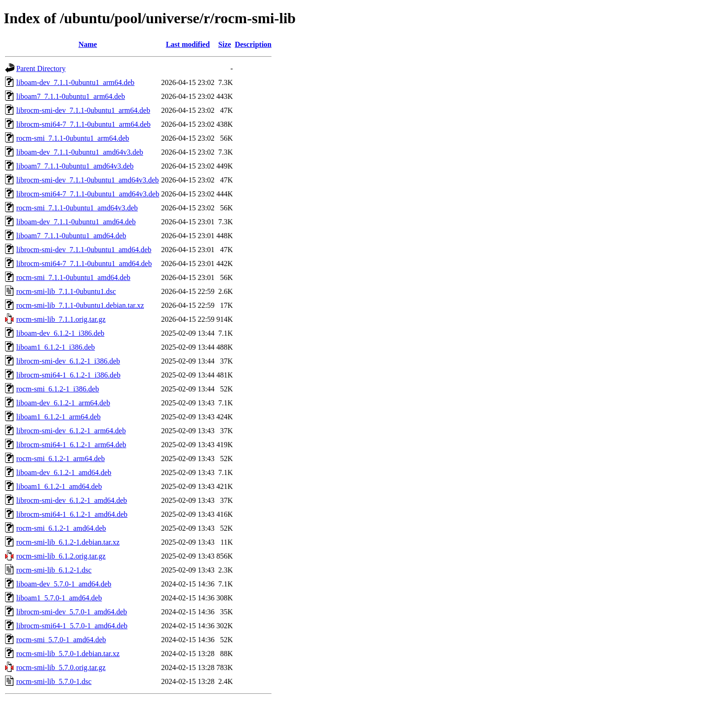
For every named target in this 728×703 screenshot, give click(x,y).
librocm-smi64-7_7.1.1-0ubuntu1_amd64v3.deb (88, 194)
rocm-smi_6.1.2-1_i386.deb (58, 389)
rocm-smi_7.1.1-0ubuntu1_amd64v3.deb (77, 208)
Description (253, 44)
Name (88, 44)
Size (225, 44)
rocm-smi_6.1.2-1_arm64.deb (61, 459)
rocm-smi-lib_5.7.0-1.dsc (54, 681)
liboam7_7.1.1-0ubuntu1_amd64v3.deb (75, 166)
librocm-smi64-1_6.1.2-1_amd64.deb (72, 514)
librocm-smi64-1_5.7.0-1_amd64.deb (72, 626)
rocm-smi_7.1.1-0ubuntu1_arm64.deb (73, 138)
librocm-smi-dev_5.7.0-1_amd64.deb (72, 612)
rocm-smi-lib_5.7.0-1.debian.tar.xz (68, 654)
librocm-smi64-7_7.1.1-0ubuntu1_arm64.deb (83, 124)
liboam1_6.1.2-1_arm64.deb (58, 417)
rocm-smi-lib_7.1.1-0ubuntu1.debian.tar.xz (80, 305)
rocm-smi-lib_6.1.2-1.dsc (54, 570)
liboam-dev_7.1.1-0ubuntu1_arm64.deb (75, 82)
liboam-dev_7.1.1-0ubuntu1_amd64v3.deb (80, 152)
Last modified (188, 44)
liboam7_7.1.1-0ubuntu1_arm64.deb (71, 96)
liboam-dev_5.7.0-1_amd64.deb (64, 584)
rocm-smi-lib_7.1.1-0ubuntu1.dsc (66, 291)
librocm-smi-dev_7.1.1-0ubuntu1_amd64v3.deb (88, 180)
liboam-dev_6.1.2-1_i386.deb (60, 333)
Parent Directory (41, 68)
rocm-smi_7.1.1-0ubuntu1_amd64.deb (73, 277)
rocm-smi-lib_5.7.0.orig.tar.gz (61, 667)
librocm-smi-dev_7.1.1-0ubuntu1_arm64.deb (83, 110)
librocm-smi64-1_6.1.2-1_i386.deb (68, 375)
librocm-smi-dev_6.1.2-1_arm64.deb (71, 431)
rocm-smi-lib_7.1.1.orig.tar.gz (61, 319)
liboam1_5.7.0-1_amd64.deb (59, 598)
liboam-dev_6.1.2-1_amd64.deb (64, 472)
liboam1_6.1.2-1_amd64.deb (59, 486)
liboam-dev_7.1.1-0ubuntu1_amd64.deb (76, 222)
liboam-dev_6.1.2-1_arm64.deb (63, 403)
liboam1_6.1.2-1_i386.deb (55, 347)
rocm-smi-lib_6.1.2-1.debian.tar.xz (68, 542)
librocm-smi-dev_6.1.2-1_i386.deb (68, 361)
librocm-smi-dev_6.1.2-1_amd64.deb (72, 500)
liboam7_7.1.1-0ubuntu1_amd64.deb (71, 236)
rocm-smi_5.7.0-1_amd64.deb (61, 640)
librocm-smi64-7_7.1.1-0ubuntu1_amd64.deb (84, 264)
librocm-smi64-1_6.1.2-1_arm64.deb (71, 445)
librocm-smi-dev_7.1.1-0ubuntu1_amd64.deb (84, 250)
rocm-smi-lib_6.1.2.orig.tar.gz (61, 556)
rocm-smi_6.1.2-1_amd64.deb (61, 528)
